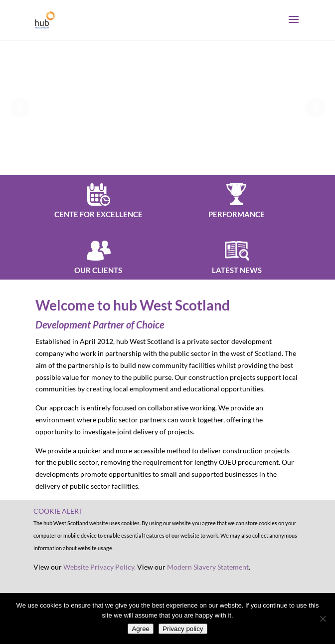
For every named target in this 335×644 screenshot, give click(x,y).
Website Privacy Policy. (99, 567)
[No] (323, 619)
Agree (141, 629)
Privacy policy (183, 629)
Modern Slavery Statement (208, 567)
